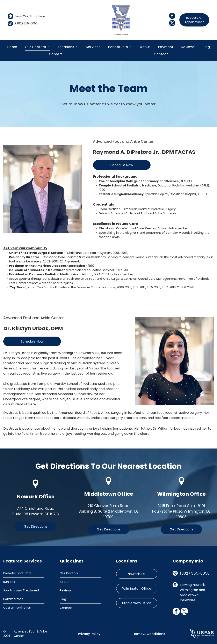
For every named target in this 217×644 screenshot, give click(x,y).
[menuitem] (12, 47)
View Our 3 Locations (30, 16)
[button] (93, 47)
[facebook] (172, 16)
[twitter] (172, 24)
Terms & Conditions (149, 634)
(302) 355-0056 (195, 573)
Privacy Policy (89, 634)
